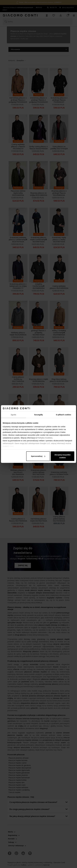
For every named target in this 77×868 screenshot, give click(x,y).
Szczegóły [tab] (38, 415)
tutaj (12, 446)
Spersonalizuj (38, 456)
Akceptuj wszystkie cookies (62, 456)
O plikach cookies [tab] (63, 415)
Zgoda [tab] (13, 415)
